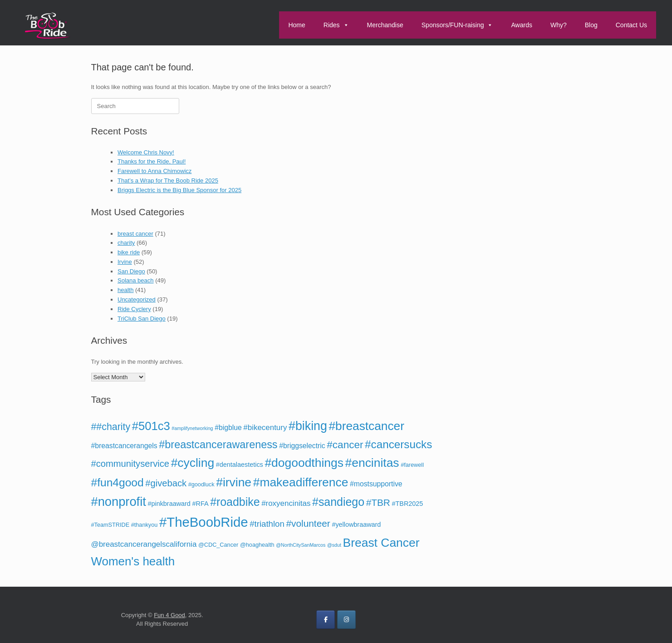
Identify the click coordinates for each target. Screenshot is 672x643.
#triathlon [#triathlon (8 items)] (267, 524)
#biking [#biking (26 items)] (308, 426)
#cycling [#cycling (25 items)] (193, 463)
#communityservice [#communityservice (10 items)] (130, 464)
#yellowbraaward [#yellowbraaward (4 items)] (356, 524)
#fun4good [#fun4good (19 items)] (118, 482)
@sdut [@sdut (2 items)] (334, 545)
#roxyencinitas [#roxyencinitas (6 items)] (286, 503)
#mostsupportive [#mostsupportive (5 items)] (376, 484)
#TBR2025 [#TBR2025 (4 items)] (408, 504)
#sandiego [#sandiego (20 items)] (338, 502)
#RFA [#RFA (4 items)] (201, 504)
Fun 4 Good (169, 615)
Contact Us (631, 25)
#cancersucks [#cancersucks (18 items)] (398, 444)
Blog (591, 25)
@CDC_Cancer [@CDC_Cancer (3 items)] (218, 545)
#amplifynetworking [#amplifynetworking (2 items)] (192, 428)
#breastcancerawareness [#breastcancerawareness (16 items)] (218, 445)
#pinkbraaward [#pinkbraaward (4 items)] (169, 504)
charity (126, 243)
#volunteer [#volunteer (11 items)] (308, 523)
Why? (559, 25)
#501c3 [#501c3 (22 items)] (151, 426)
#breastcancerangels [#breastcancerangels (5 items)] (124, 446)
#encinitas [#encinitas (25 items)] (372, 463)
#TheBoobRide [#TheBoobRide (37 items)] (204, 522)
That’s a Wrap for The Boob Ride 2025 (168, 181)
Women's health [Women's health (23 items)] (133, 561)
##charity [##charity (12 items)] (111, 427)
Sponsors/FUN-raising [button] (457, 25)
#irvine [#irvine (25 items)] (234, 482)
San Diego (131, 271)
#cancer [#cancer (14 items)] (345, 445)
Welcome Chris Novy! (146, 152)
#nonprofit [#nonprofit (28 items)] (119, 502)
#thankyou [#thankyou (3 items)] (145, 525)
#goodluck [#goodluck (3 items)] (201, 485)
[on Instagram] (346, 620)
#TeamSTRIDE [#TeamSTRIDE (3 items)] (110, 525)
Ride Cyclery (134, 309)
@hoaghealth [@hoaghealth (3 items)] (257, 545)
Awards (521, 25)
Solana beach (136, 280)
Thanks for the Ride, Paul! (152, 161)
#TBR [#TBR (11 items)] (378, 502)
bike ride (129, 252)
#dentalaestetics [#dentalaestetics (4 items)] (240, 465)
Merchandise (385, 25)
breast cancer (135, 234)
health (125, 290)
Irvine (125, 262)
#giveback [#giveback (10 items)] (166, 483)
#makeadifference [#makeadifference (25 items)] (301, 482)
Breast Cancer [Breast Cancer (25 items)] (381, 543)
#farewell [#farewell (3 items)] (412, 465)
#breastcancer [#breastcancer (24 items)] (366, 426)
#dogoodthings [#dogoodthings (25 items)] (304, 463)
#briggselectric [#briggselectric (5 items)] (302, 446)
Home (297, 25)
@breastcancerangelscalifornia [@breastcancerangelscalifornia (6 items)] (144, 544)
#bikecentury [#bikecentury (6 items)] (265, 428)
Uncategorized (137, 299)
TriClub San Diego (142, 319)
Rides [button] (336, 25)
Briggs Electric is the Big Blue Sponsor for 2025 (179, 190)
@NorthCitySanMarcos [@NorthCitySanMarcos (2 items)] (301, 545)
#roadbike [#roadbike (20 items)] (235, 502)
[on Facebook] (326, 620)
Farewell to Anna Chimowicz (155, 171)
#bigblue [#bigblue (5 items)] (228, 428)
